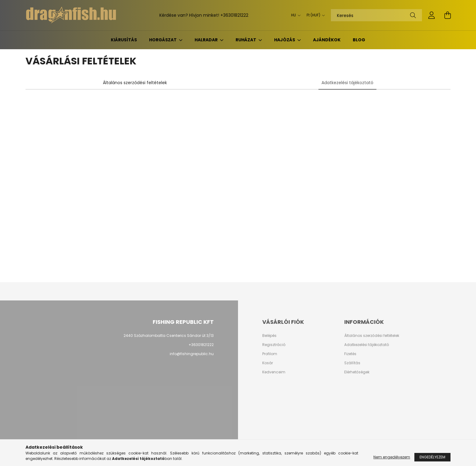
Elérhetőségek (357, 372)
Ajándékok (327, 40)
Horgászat (163, 40)
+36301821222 (234, 15)
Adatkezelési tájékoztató (367, 345)
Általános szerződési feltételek (372, 336)
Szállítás (352, 363)
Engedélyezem (432, 457)
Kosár (268, 363)
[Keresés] (376, 15)
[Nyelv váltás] (294, 15)
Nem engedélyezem (392, 457)
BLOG (359, 40)
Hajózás (285, 40)
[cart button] (447, 15)
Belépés (269, 336)
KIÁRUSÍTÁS (124, 40)
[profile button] (432, 15)
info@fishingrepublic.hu (192, 354)
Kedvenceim (274, 372)
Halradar (207, 40)
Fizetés (350, 354)
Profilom (270, 354)
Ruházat (246, 40)
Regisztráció (274, 345)
